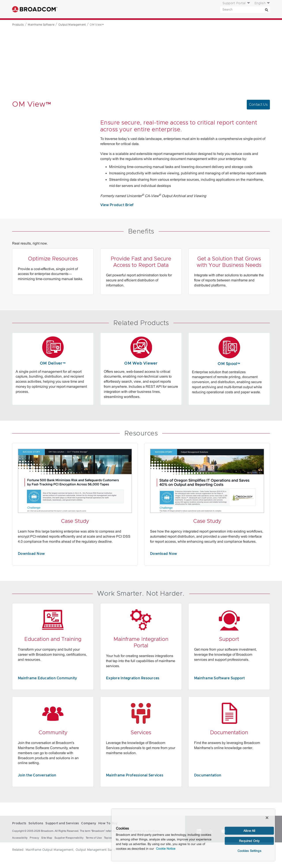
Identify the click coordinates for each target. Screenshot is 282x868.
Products (70, 9)
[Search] (267, 10)
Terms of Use (94, 838)
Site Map (47, 838)
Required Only (249, 841)
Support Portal (234, 3)
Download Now (31, 554)
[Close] (267, 818)
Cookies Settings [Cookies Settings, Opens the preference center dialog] (249, 851)
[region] (193, 835)
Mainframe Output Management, (50, 850)
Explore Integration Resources (133, 678)
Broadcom (35, 9)
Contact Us (258, 105)
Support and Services (122, 9)
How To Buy (176, 9)
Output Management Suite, (96, 850)
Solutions (90, 9)
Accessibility (20, 838)
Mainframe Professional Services (135, 775)
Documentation (208, 775)
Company (153, 9)
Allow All (249, 831)
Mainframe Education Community (47, 678)
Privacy (34, 838)
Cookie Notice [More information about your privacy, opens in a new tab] (166, 849)
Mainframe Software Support (220, 678)
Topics (108, 838)
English (260, 3)
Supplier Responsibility (69, 838)
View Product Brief (117, 205)
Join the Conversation (37, 775)
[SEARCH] (245, 10)
